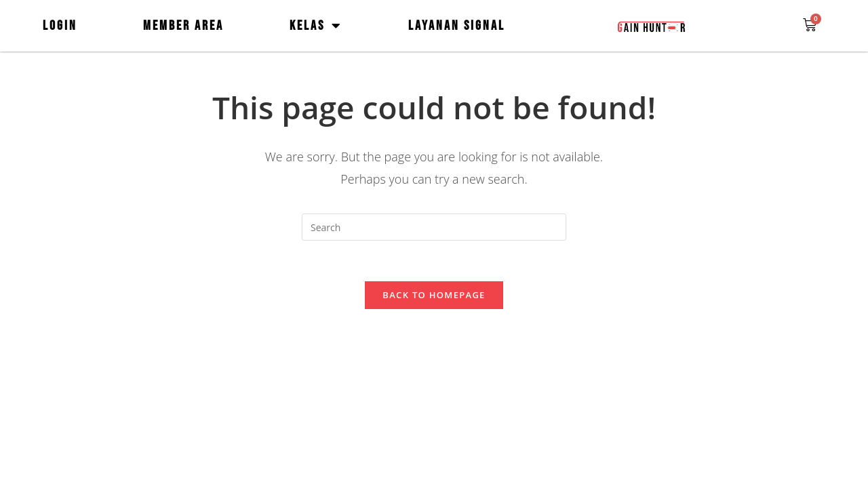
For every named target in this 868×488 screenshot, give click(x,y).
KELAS (316, 26)
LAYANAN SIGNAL (457, 26)
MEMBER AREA (183, 26)
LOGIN (60, 26)
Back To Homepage (434, 295)
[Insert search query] (434, 227)
